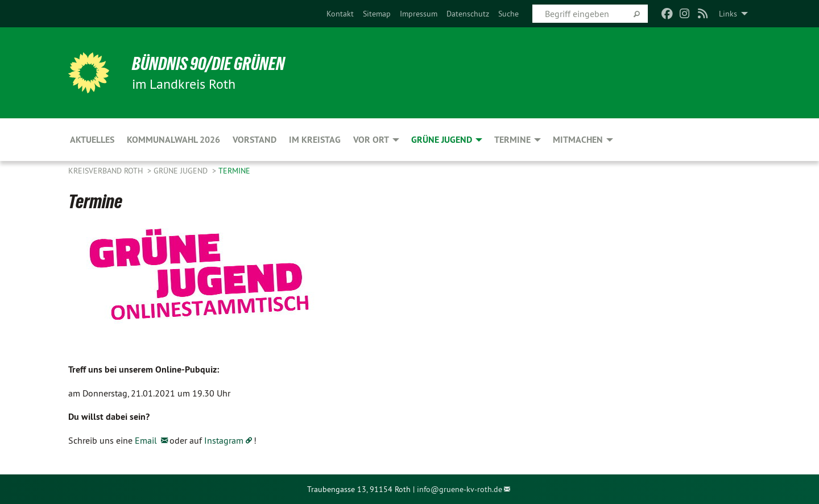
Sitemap (377, 14)
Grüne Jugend (182, 171)
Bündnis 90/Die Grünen (208, 64)
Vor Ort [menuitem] (371, 140)
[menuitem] (340, 14)
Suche (508, 14)
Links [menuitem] (728, 14)
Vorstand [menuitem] (255, 140)
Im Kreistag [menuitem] (315, 140)
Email (147, 440)
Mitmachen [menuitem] (578, 140)
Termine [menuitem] (512, 140)
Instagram (224, 440)
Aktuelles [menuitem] (92, 140)
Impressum (419, 14)
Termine (234, 171)
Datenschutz (468, 14)
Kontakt (340, 14)
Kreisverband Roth (107, 171)
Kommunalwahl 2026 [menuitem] (173, 140)
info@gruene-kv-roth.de (460, 489)
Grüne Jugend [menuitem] (442, 140)
